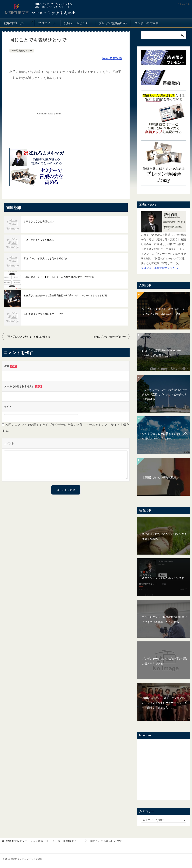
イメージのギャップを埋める (39, 240)
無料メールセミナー (78, 23)
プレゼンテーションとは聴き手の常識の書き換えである (164, 661)
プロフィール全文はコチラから (159, 268)
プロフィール (47, 23)
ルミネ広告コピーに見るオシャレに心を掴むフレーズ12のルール (164, 436)
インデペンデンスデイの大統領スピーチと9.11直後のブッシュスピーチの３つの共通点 (164, 394)
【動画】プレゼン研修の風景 (159, 478)
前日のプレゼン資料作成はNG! (110, 337)
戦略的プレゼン (14, 23)
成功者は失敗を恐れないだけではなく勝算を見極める (164, 536)
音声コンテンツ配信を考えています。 (164, 578)
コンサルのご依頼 (146, 23)
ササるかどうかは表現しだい (39, 221)
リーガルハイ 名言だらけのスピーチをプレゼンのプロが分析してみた (163, 311)
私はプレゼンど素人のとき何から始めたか (46, 258)
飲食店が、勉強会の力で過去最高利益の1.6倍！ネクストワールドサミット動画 (65, 296)
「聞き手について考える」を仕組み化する (28, 337)
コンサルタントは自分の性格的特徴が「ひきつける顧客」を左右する (164, 619)
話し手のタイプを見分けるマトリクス (44, 314)
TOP (28, 841)
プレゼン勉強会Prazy (113, 23)
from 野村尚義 (112, 58)
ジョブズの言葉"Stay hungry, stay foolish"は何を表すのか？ (162, 353)
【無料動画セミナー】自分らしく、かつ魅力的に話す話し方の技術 (59, 277)
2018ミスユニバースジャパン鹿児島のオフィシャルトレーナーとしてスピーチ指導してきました (164, 703)
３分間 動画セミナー (22, 51)
